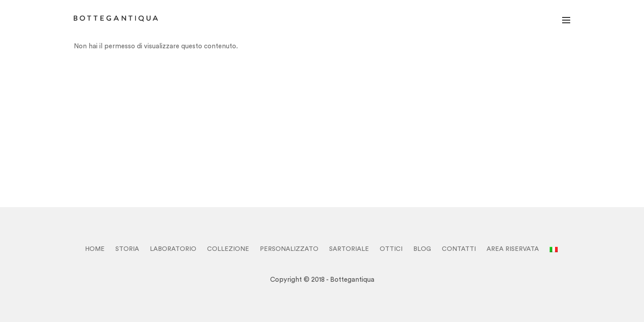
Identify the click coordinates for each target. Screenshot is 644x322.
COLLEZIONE (228, 249)
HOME (95, 249)
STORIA (127, 249)
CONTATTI (459, 249)
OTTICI (391, 249)
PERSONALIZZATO (289, 249)
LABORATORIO (173, 249)
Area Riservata (513, 249)
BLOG (422, 249)
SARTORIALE (349, 249)
